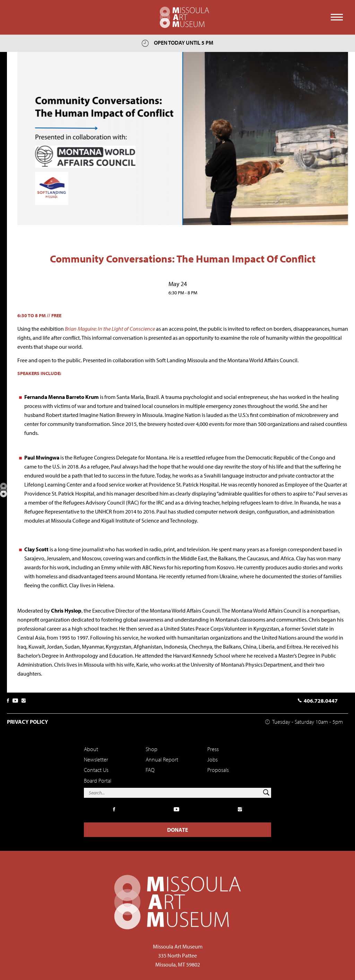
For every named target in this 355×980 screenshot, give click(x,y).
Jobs (213, 759)
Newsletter (96, 759)
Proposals (218, 770)
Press (213, 749)
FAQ (150, 770)
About (91, 749)
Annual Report (162, 759)
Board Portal (98, 781)
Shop (151, 749)
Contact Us (96, 770)
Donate (178, 830)
